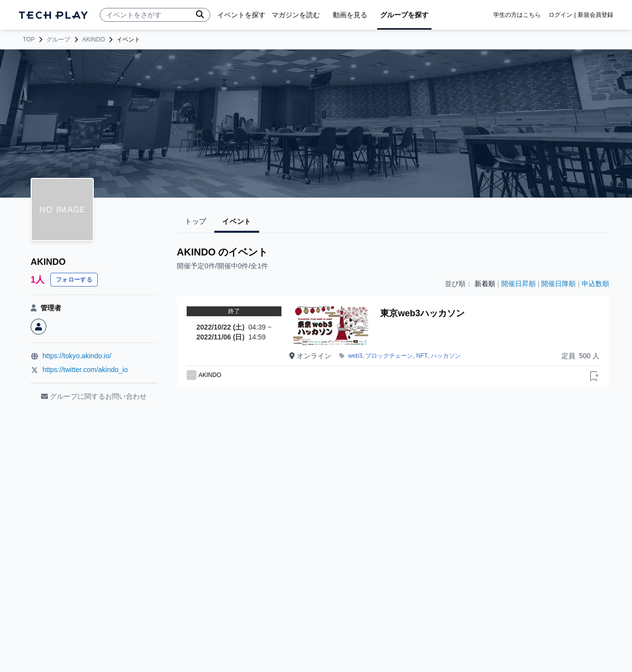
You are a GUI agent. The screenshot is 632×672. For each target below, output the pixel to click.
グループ (58, 40)
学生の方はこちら (517, 15)
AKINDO (93, 40)
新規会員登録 (595, 15)
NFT (422, 356)
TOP (29, 40)
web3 (355, 356)
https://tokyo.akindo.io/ (77, 356)
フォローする (74, 280)
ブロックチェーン (389, 356)
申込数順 (595, 284)
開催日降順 (558, 284)
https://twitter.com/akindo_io (85, 370)
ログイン (560, 15)
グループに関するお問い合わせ (94, 396)
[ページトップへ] (53, 15)
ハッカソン (446, 356)
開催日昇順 (518, 284)
